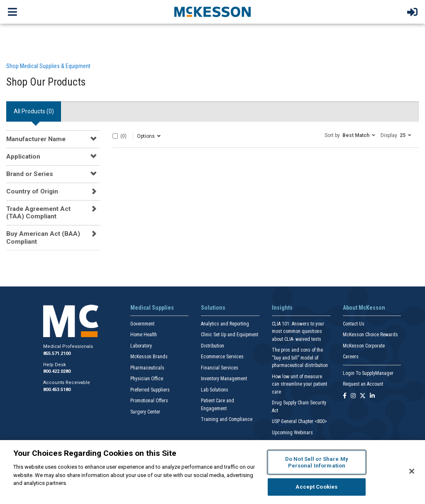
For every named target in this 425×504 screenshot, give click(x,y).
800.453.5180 (57, 390)
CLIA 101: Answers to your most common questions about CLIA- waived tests (298, 332)
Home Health (144, 335)
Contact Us (354, 324)
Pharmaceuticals (147, 368)
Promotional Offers (149, 401)
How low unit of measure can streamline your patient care (299, 384)
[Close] (412, 471)
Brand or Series (30, 174)
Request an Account (363, 384)
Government (142, 324)
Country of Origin (32, 191)
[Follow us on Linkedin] (372, 396)
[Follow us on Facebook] (345, 396)
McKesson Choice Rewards (370, 335)
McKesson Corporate (364, 346)
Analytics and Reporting (225, 324)
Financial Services (220, 368)
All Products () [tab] (34, 111)
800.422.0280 (57, 371)
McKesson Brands (149, 357)
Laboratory (141, 346)
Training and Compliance (227, 419)
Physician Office (147, 379)
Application (23, 157)
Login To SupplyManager (368, 373)
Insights (282, 308)
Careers (351, 357)
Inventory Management (224, 379)
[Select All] (115, 136)
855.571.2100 (57, 354)
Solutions (213, 308)
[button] (350, 135)
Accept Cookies (316, 487)
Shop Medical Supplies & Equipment (48, 66)
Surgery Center (145, 412)
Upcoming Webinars (292, 433)
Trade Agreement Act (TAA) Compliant (38, 213)
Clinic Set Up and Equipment (230, 335)
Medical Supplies (152, 308)
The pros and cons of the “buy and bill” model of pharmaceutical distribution (300, 358)
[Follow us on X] (363, 396)
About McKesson (364, 308)
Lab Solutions (215, 390)
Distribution (212, 346)
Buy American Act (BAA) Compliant (43, 237)
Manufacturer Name (36, 139)
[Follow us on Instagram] (353, 396)
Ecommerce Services (222, 357)
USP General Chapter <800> (299, 421)
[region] (212, 472)
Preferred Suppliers (150, 390)
